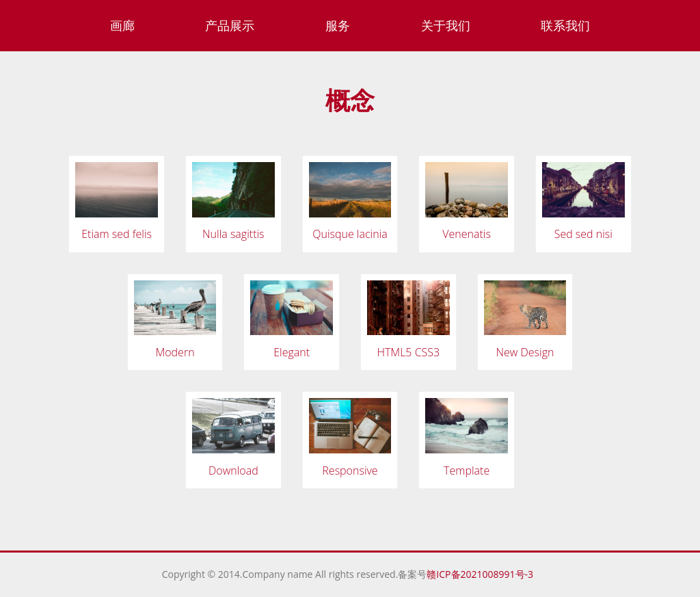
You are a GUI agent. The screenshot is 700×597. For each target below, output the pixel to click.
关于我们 (446, 25)
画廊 (122, 25)
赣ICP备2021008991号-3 (482, 574)
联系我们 (565, 25)
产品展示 (230, 25)
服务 (338, 25)
